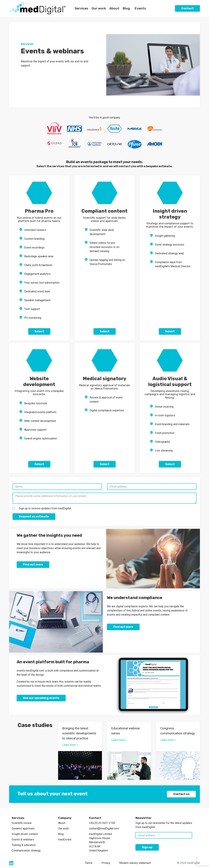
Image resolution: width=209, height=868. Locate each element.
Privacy (106, 863)
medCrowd (65, 840)
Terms (89, 863)
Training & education (24, 845)
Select (39, 331)
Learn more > (70, 745)
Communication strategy (26, 851)
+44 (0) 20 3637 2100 (102, 823)
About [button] (114, 8)
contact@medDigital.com (104, 828)
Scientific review (22, 823)
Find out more (33, 565)
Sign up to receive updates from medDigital (45, 508)
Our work (63, 828)
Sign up (147, 847)
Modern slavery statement (135, 863)
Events (140, 8)
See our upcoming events (41, 698)
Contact (187, 8)
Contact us (181, 794)
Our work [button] (99, 8)
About (62, 823)
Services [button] (81, 8)
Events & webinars (23, 840)
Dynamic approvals (23, 828)
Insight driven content (25, 834)
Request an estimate (34, 516)
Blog (126, 8)
